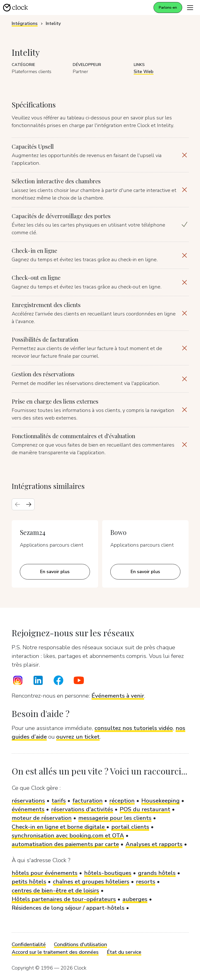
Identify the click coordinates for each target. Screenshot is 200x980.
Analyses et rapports (154, 844)
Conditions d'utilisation (80, 944)
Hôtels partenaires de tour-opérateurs (64, 899)
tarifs (59, 801)
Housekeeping (160, 801)
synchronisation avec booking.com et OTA (68, 836)
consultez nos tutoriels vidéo (134, 728)
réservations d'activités (82, 809)
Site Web (144, 72)
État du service (124, 952)
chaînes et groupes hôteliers (91, 882)
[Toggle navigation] (190, 8)
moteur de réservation (42, 818)
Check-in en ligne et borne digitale (59, 827)
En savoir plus (55, 572)
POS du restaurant (145, 809)
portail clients (130, 827)
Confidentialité (29, 944)
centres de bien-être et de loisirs (55, 891)
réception (122, 801)
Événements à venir (118, 696)
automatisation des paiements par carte (65, 844)
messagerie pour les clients (115, 818)
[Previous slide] (18, 504)
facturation (88, 801)
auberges (135, 899)
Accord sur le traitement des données (55, 952)
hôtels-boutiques (108, 873)
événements (28, 809)
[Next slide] (29, 504)
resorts (146, 882)
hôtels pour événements (45, 873)
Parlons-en (168, 8)
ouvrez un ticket (78, 737)
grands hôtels (157, 873)
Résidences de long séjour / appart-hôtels (68, 908)
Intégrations (25, 23)
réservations (28, 801)
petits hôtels (29, 882)
